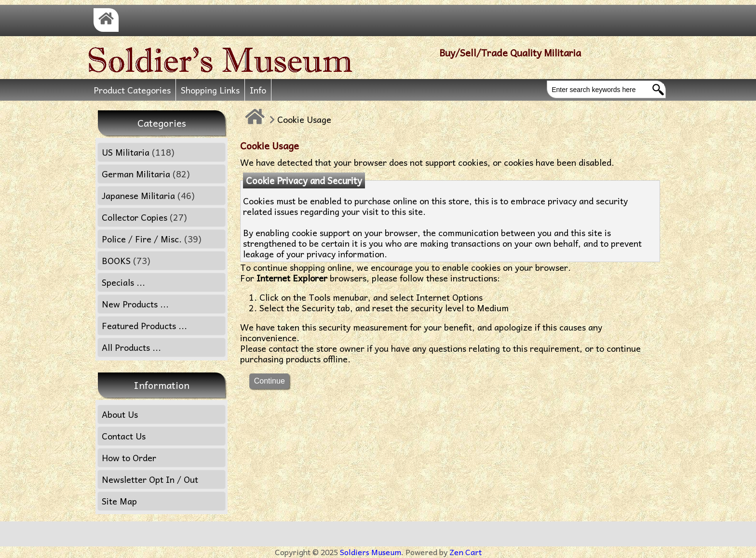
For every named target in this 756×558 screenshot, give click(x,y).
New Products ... (135, 304)
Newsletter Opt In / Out (150, 479)
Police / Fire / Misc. (152, 239)
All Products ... (131, 347)
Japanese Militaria (148, 195)
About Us (120, 414)
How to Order (129, 458)
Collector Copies (144, 217)
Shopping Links (210, 90)
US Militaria (138, 152)
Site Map (119, 501)
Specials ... (123, 282)
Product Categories (132, 90)
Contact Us (124, 436)
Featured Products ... (144, 325)
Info (258, 90)
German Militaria (146, 174)
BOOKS (126, 260)
